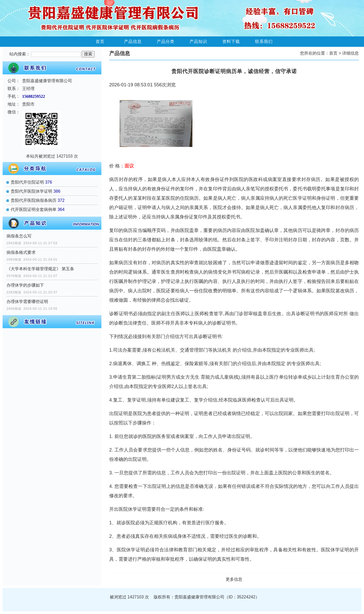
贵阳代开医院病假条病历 (34, 200)
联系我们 (264, 41)
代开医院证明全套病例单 (34, 209)
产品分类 (166, 41)
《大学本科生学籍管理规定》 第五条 (40, 269)
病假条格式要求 (21, 252)
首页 (100, 41)
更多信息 (234, 579)
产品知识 (198, 41)
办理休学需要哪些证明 (27, 302)
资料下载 (231, 41)
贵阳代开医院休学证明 (31, 191)
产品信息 (133, 41)
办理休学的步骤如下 (25, 285)
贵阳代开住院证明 (27, 182)
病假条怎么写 (19, 236)
